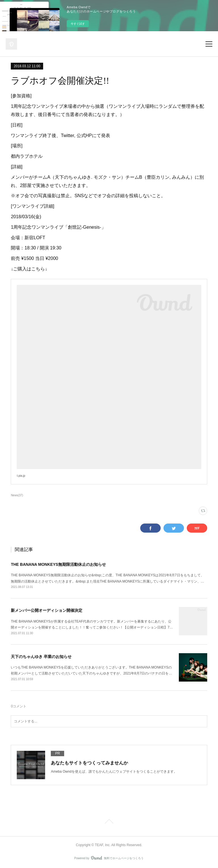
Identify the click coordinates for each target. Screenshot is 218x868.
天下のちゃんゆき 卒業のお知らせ (41, 657)
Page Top (109, 822)
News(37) (17, 495)
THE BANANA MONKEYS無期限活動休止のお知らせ (58, 564)
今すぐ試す (78, 24)
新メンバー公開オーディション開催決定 (47, 610)
